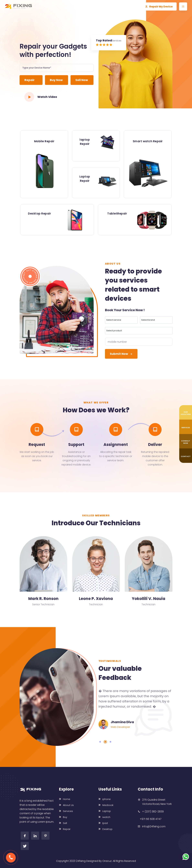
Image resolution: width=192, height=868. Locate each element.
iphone (105, 799)
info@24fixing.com (154, 826)
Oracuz (107, 861)
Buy (63, 817)
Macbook (106, 805)
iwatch (104, 817)
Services (66, 811)
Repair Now (30, 81)
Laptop (105, 811)
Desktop (105, 829)
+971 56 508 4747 (151, 819)
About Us (66, 805)
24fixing (81, 861)
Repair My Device (159, 7)
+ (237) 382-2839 (153, 812)
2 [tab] (105, 742)
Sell (63, 823)
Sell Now (82, 81)
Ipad (103, 823)
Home (65, 799)
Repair (65, 829)
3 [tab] (110, 742)
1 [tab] (100, 742)
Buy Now (56, 81)
